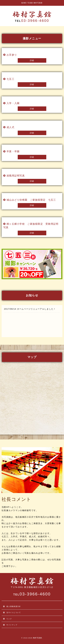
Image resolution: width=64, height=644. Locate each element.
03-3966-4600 (35, 21)
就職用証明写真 (16, 176)
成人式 (10, 127)
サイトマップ (12, 625)
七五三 (10, 79)
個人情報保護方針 (14, 606)
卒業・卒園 (13, 151)
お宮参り (12, 55)
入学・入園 (13, 103)
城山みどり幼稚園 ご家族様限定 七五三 (31, 200)
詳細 (32, 60)
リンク (9, 619)
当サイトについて (14, 613)
